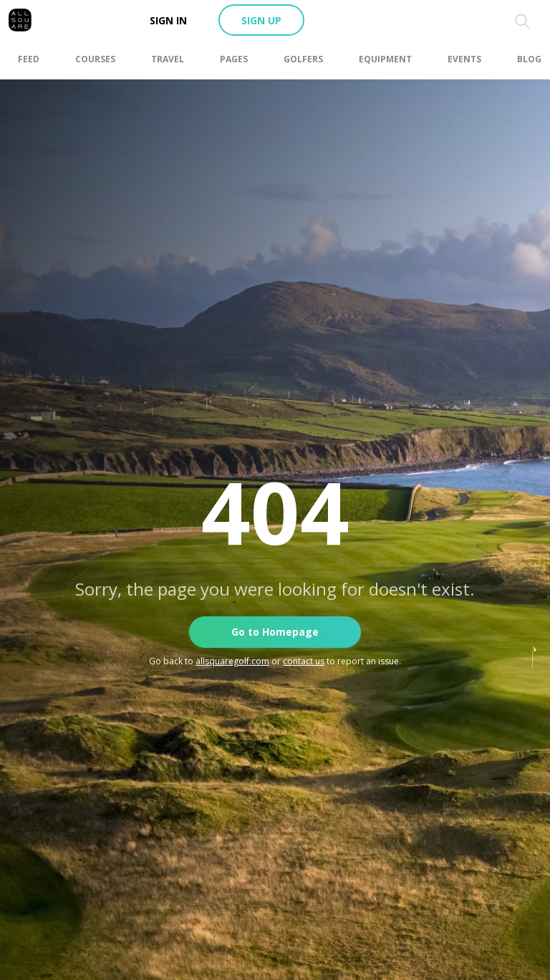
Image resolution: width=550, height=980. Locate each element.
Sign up (261, 20)
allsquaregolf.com (232, 661)
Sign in (168, 20)
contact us (304, 661)
